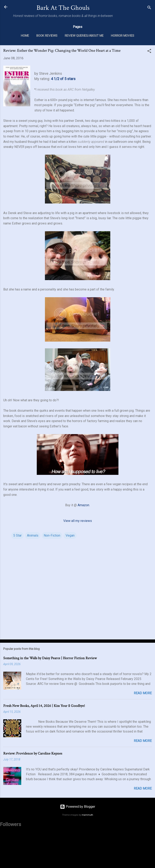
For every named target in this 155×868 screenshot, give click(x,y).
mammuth (87, 815)
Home (25, 36)
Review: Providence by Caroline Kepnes (33, 753)
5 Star (17, 535)
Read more (143, 693)
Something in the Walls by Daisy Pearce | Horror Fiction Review (50, 658)
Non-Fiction (52, 535)
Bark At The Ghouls (63, 8)
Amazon (83, 505)
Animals (33, 535)
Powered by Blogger (78, 807)
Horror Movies (123, 36)
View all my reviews (78, 521)
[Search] (149, 8)
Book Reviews (47, 36)
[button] (149, 52)
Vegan (70, 535)
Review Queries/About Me (84, 36)
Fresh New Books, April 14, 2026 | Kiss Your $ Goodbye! (44, 706)
